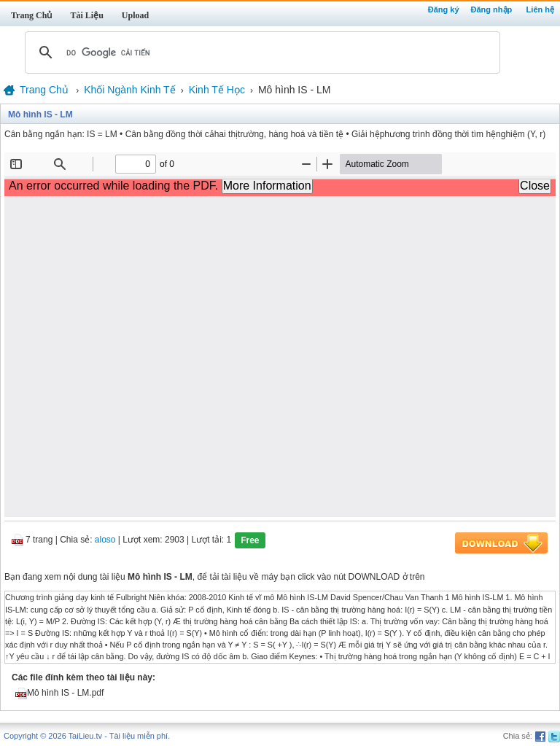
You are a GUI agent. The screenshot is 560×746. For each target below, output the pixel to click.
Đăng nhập (492, 9)
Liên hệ (540, 9)
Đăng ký (444, 9)
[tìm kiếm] (260, 53)
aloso (105, 540)
